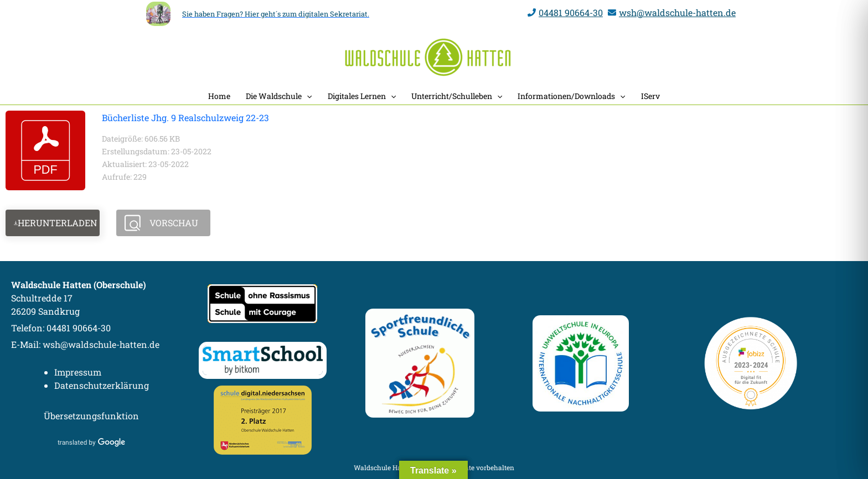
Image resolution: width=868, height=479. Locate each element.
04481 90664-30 (571, 12)
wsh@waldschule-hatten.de (677, 12)
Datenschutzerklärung (102, 385)
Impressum (78, 372)
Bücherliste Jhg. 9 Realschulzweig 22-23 (185, 118)
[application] (307, 96)
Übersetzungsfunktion (91, 416)
